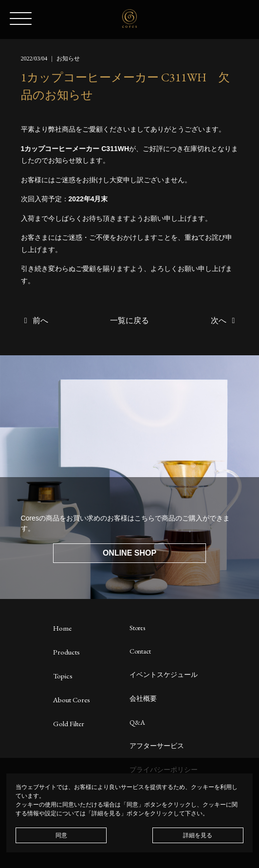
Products (66, 652)
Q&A (137, 722)
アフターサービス (157, 746)
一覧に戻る (129, 320)
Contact (140, 651)
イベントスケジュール (164, 675)
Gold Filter (69, 723)
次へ (224, 320)
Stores (137, 628)
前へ (35, 320)
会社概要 (143, 698)
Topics (63, 676)
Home (62, 628)
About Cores (72, 700)
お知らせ (68, 58)
